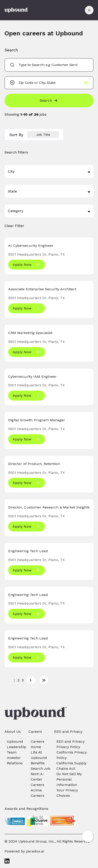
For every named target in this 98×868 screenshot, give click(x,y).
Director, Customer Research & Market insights (49, 507)
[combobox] (48, 65)
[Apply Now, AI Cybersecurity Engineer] (27, 265)
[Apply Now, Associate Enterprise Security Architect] (27, 308)
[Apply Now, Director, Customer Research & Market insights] (27, 527)
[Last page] (44, 680)
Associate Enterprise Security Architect (42, 289)
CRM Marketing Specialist (30, 333)
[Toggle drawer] (89, 10)
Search (46, 100)
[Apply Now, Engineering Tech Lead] (27, 570)
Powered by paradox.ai (24, 851)
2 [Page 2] (18, 680)
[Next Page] (31, 680)
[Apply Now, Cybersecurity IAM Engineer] (27, 396)
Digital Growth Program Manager (37, 420)
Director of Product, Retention (34, 464)
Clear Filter (14, 226)
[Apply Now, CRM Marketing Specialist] (27, 352)
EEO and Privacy (71, 741)
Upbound (15, 741)
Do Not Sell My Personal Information (69, 779)
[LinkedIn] (49, 861)
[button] (86, 83)
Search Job (41, 768)
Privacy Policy (68, 747)
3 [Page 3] (23, 680)
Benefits (38, 763)
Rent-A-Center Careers (37, 779)
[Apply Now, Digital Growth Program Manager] (27, 439)
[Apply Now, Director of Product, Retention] (27, 483)
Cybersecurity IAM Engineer (32, 377)
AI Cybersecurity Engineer (31, 246)
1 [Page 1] (14, 680)
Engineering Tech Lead (28, 551)
